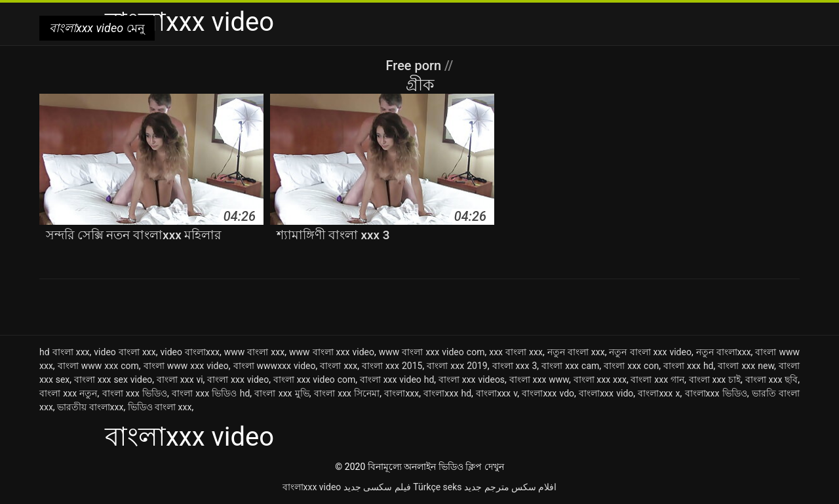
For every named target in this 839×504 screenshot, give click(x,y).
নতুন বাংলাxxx (724, 352)
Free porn (415, 66)
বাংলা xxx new (746, 366)
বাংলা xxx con (631, 366)
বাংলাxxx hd (447, 393)
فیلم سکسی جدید (377, 487)
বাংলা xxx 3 (515, 366)
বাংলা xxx (339, 366)
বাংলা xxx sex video (113, 379)
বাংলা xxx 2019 (457, 366)
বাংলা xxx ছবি (772, 379)
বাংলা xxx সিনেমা (347, 393)
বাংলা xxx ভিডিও (135, 393)
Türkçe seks (437, 487)
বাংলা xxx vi (180, 379)
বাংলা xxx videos (472, 379)
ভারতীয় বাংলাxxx (90, 407)
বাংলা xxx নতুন (68, 393)
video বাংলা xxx (125, 352)
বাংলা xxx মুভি (282, 393)
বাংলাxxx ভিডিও (716, 393)
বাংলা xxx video (238, 379)
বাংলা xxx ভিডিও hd (211, 393)
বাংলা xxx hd (689, 366)
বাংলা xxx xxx (600, 379)
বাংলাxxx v (497, 393)
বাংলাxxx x (659, 393)
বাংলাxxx (401, 393)
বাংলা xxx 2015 (392, 366)
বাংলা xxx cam (570, 366)
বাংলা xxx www (539, 379)
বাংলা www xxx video (186, 366)
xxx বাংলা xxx (516, 352)
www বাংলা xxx (254, 352)
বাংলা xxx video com (314, 379)
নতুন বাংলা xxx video (650, 352)
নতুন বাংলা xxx (576, 352)
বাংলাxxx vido (606, 393)
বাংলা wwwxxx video (275, 366)
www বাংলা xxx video (332, 352)
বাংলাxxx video (312, 487)
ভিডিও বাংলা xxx (160, 407)
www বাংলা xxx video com (432, 352)
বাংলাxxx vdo (548, 393)
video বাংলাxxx (190, 352)
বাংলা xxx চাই (715, 379)
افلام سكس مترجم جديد (510, 487)
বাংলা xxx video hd (397, 379)
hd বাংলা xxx (65, 352)
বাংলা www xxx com (98, 366)
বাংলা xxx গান (657, 379)
